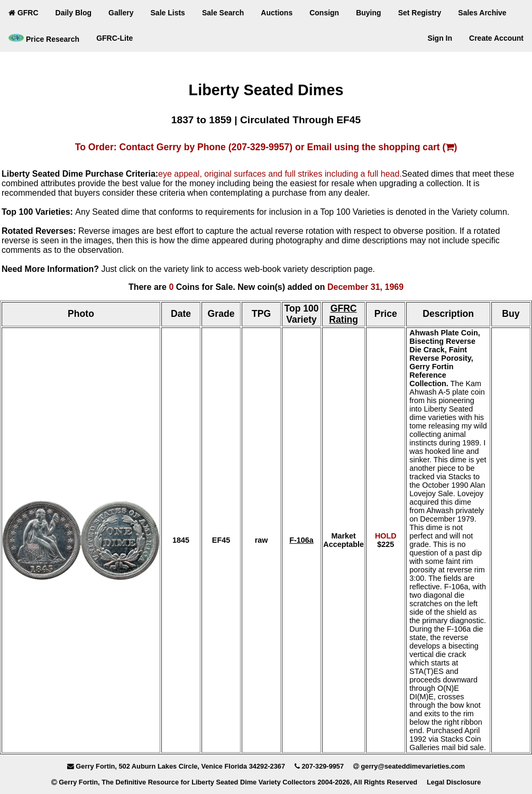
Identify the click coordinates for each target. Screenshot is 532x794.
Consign (324, 13)
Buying (368, 13)
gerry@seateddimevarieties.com (413, 766)
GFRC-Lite (114, 38)
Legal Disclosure (454, 782)
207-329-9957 (323, 766)
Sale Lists (168, 13)
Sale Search (223, 13)
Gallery (121, 13)
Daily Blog (74, 13)
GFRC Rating (343, 314)
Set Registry (420, 13)
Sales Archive (482, 13)
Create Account (496, 38)
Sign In (440, 38)
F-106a (301, 540)
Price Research (44, 39)
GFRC (24, 13)
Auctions (277, 13)
